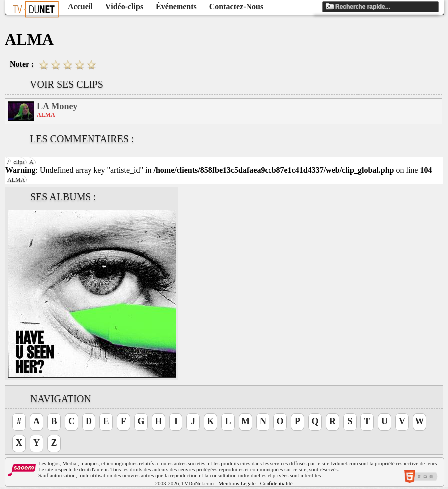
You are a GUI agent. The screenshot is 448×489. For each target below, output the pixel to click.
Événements (176, 7)
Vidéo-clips (124, 7)
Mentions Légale (237, 483)
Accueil (80, 7)
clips (19, 162)
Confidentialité (276, 483)
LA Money (57, 106)
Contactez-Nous (236, 7)
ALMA (16, 180)
